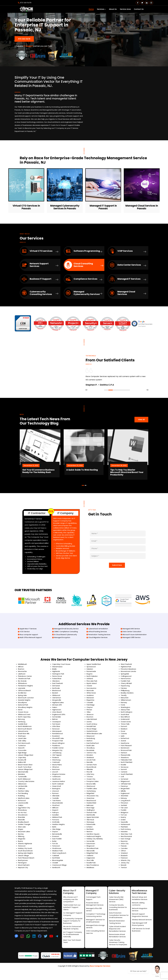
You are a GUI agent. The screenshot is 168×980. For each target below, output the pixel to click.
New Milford (125, 726)
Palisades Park (126, 770)
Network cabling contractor (138, 913)
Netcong (21, 729)
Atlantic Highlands (25, 854)
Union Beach (57, 722)
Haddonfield (91, 813)
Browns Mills (91, 794)
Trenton (124, 878)
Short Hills (90, 871)
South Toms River (25, 777)
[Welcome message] (157, 969)
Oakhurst (22, 799)
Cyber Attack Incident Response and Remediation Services (118, 939)
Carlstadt (56, 772)
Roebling (21, 806)
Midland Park (57, 828)
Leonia (89, 731)
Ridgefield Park (92, 864)
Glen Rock (90, 830)
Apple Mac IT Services (28, 638)
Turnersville (22, 787)
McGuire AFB (57, 714)
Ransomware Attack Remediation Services (118, 946)
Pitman (89, 719)
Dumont (124, 736)
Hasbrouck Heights (94, 847)
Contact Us (139, 9)
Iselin (123, 746)
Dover (123, 741)
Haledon (90, 678)
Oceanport (57, 731)
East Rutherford (93, 753)
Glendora (56, 690)
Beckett (55, 702)
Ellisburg (21, 847)
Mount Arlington (59, 753)
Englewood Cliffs (59, 724)
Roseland (56, 746)
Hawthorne (125, 753)
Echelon (90, 837)
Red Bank (90, 840)
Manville (90, 772)
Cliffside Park (126, 794)
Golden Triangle (24, 835)
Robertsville (91, 835)
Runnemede (91, 681)
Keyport (55, 820)
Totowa (90, 787)
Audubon (90, 705)
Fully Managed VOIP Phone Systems (140, 936)
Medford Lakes (24, 808)
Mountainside (58, 813)
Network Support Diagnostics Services (140, 924)
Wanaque (90, 832)
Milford (21, 676)
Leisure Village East (25, 779)
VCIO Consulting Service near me (96, 942)
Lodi (122, 787)
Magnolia (22, 849)
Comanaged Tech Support (93, 907)
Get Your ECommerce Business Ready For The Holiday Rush (48, 478)
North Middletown (25, 736)
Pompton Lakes (93, 791)
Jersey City (125, 873)
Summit (124, 779)
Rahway (124, 808)
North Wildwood (24, 789)
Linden (123, 830)
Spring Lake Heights (26, 864)
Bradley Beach (24, 832)
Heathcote (57, 789)
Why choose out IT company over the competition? (71, 908)
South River (125, 724)
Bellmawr (90, 815)
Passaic (124, 856)
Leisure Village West (26, 765)
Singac (21, 840)
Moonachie (22, 681)
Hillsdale (90, 779)
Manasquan (57, 741)
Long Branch (126, 811)
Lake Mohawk (92, 729)
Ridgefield (91, 803)
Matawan (90, 707)
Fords (123, 714)
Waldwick (90, 767)
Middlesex (90, 878)
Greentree (91, 808)
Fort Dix (55, 854)
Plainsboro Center (25, 685)
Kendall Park (91, 736)
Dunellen (56, 825)
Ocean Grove (23, 722)
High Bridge (22, 763)
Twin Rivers (57, 811)
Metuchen (125, 707)
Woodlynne (22, 712)
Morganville (57, 710)
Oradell (55, 873)
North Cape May (24, 726)
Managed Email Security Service (66, 638)
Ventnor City (92, 763)
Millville (123, 801)
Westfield (125, 806)
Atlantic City (126, 871)
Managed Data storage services (96, 936)
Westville (22, 830)
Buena (21, 852)
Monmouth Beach (25, 738)
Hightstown (57, 719)
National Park (23, 714)
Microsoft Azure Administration (134, 644)
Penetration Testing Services (99, 644)
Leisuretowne (23, 741)
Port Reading (23, 803)
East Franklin (57, 849)
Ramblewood (58, 743)
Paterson (124, 868)
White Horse (91, 702)
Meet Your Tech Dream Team (72, 952)
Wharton (56, 777)
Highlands (56, 681)
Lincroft (55, 782)
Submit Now (117, 573)
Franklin (124, 820)
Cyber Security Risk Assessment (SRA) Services (117, 908)
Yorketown (57, 787)
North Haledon (92, 685)
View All (141, 426)
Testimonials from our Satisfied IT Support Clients (72, 916)
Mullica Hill (22, 772)
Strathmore (57, 859)
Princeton (125, 813)
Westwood (91, 796)
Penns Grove (57, 685)
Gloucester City (93, 806)
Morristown (125, 758)
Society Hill (22, 770)
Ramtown (56, 779)
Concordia (22, 760)
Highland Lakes (58, 712)
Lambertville (23, 796)
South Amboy (92, 734)
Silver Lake (22, 837)
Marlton (90, 751)
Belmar (55, 729)
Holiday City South (25, 859)
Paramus (124, 796)
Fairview (124, 698)
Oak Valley (22, 751)
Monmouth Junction (26, 707)
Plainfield (124, 837)
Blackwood (57, 700)
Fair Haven (56, 734)
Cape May (22, 767)
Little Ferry (91, 784)
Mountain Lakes (24, 842)
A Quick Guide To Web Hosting (91, 476)
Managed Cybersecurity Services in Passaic (65, 206)
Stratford (56, 815)
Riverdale (22, 828)
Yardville (56, 808)
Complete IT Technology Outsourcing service (96, 924)
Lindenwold (125, 729)
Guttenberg (91, 801)
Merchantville (23, 782)
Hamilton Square (93, 844)
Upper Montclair (93, 828)
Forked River (57, 688)
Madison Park (57, 861)
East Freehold (58, 693)
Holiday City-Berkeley (95, 849)
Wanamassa (57, 676)
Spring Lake (22, 705)
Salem (55, 717)
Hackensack (126, 835)
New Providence (93, 876)
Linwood (55, 801)
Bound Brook (91, 777)
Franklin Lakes (92, 799)
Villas (89, 722)
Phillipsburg (125, 700)
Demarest (56, 695)
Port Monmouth (24, 753)
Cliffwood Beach (25, 700)
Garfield (124, 815)
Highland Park (126, 676)
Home (91, 9)
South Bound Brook (25, 861)
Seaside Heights (24, 710)
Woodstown (23, 825)
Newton (90, 842)
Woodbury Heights (25, 717)
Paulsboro (56, 755)
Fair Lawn (124, 818)
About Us (113, 9)
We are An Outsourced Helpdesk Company (72, 938)
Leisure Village (24, 866)
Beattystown (23, 871)
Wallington (91, 820)
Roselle (124, 775)
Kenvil (20, 719)
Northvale (56, 698)
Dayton (55, 842)
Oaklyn (21, 815)
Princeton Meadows (129, 678)
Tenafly (124, 705)
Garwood (22, 856)
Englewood (125, 803)
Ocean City (91, 789)
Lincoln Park (91, 770)
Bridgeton (125, 823)
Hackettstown (92, 741)
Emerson (56, 847)
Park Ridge (91, 714)
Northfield (56, 868)
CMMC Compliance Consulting (65, 641)
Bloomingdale (58, 871)
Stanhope (22, 746)
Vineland (124, 864)
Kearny (123, 828)
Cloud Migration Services (97, 647)
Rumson (55, 803)
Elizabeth (124, 866)
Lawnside (22, 698)
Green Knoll (57, 796)
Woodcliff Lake (58, 748)
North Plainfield (127, 772)
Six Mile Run (22, 702)
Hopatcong (125, 695)
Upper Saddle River (94, 673)
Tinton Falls (125, 734)
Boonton (90, 726)
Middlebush (22, 673)
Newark (124, 876)
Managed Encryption (61, 647)
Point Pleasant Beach (27, 868)
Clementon (57, 707)
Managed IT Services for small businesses (96, 930)
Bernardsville (57, 844)
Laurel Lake (22, 748)
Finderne (56, 767)
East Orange (126, 849)
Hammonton (126, 688)
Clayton (90, 717)
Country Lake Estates (26, 791)
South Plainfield (127, 784)
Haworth (21, 758)
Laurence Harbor (59, 791)
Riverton (21, 678)
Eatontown (91, 854)
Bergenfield (125, 799)
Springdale (125, 683)
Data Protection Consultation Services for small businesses (118, 925)
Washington (126, 717)
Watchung (56, 770)
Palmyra (55, 823)
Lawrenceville (23, 813)
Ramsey (124, 712)
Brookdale (91, 760)
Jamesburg (57, 763)
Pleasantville (126, 765)
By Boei (157, 976)
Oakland (90, 866)
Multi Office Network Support (30, 647)
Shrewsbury (23, 820)
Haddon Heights (59, 835)
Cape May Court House (62, 673)
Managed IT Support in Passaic (103, 206)
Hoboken (124, 842)
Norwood (56, 738)
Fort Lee (124, 825)
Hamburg (22, 731)
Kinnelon (90, 765)
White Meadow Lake (95, 743)
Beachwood (91, 811)
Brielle (55, 678)
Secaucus (125, 777)
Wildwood (56, 705)
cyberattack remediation (98, 638)
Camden (124, 859)
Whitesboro (23, 693)
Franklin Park (125, 690)
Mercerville (91, 861)
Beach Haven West (26, 775)
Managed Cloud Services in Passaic (142, 206)
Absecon (90, 724)
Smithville (56, 832)
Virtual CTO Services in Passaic (26, 206)
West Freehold (127, 673)
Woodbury (91, 758)
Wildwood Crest (24, 724)
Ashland (90, 688)
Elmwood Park (126, 760)
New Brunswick (126, 847)
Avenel (123, 751)
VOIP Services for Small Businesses (141, 942)
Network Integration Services (140, 919)
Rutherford (125, 748)
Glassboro (125, 767)
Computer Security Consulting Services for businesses (118, 916)
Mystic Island (92, 693)
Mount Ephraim (24, 876)
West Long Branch (59, 864)
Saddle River (23, 734)
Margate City (58, 760)
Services (101, 9)
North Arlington (127, 722)
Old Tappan (57, 765)
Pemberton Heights (26, 695)
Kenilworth (56, 878)
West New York (127, 844)
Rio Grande (22, 690)
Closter (90, 695)
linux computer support (28, 644)
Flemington (22, 873)
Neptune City (23, 878)
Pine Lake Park (92, 690)
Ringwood (90, 856)
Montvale (90, 700)
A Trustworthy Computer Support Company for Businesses (73, 930)
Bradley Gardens (127, 702)
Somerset (125, 789)
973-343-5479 (25, 3)
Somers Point (92, 775)
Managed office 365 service (94, 919)
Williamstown (126, 710)
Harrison (124, 763)
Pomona (56, 830)
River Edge (91, 818)
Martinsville (91, 825)
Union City (125, 854)
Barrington (56, 799)
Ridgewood (125, 791)
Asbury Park (125, 719)
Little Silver (56, 736)
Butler (55, 852)
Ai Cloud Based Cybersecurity (65, 644)
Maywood (90, 746)
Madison (124, 738)
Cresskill (90, 712)
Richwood (22, 811)
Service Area (125, 9)
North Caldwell (58, 794)
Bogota (90, 683)
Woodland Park (93, 859)
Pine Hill (89, 782)
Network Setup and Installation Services (140, 907)
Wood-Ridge (92, 738)
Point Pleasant (127, 755)
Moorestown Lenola (129, 681)
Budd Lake (91, 755)
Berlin (54, 837)
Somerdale (57, 726)
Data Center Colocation (131, 641)
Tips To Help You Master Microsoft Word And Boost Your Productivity (138, 478)
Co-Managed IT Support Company (73, 923)
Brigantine (91, 710)
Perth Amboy (126, 840)
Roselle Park (91, 873)
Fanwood (56, 856)
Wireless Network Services (139, 930)
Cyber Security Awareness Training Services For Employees (118, 953)
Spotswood (91, 676)
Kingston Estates (59, 784)
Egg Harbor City (24, 818)
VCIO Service (24, 641)
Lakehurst (22, 683)
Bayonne (124, 852)
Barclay (21, 844)
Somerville (91, 852)
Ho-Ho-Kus (22, 823)
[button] (106, 398)
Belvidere (22, 784)
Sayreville (124, 832)
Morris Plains (57, 775)
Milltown (55, 818)
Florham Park (92, 823)
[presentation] (87, 398)
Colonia (124, 743)
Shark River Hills (24, 743)
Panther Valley (24, 801)
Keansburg (91, 748)
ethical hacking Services (97, 641)
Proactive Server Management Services (95, 913)
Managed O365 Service (131, 647)
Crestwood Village (60, 876)
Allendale (56, 806)
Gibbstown (22, 794)
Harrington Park (58, 683)
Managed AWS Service (131, 638)
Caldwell (56, 866)
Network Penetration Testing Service (117, 932)
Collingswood (126, 685)
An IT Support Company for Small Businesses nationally (73, 945)
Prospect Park (58, 751)
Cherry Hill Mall (126, 693)
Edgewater (91, 868)
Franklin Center (58, 758)
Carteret (124, 782)
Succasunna (91, 698)
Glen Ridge (57, 840)
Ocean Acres (126, 731)
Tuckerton (22, 755)
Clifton (123, 861)
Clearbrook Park (24, 688)
